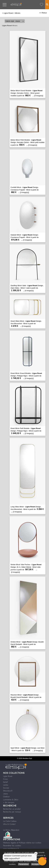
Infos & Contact (9, 824)
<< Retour (43, 13)
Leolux (6, 785)
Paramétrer (24, 864)
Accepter (36, 864)
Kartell (5, 782)
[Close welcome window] (36, 853)
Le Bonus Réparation (11, 830)
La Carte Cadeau (10, 821)
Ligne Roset (8, 13)
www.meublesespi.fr (11, 849)
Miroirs (18, 13)
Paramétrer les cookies (12, 846)
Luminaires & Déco (11, 800)
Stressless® (8, 791)
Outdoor (6, 797)
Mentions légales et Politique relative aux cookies (22, 843)
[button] (42, 861)
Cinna (5, 779)
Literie (5, 794)
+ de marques (9, 802)
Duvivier (6, 788)
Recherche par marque (12, 812)
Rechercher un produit (12, 809)
